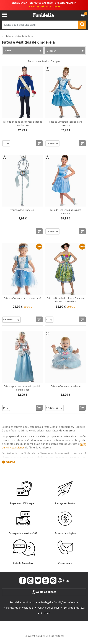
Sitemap (45, 613)
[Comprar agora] (39, 143)
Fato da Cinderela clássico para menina (66, 123)
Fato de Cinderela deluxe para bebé (22, 298)
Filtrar (8, 51)
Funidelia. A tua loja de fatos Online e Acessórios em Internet (43, 15)
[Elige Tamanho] (6, 143)
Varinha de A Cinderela (22, 210)
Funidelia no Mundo (22, 602)
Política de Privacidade (20, 608)
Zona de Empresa (74, 608)
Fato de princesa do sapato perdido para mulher (23, 388)
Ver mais (11, 462)
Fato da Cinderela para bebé (66, 386)
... (3, 36)
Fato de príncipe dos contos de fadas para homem (22, 123)
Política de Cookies (48, 608)
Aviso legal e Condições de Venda (58, 602)
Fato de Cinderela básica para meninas (66, 212)
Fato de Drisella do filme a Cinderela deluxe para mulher (66, 300)
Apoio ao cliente (44, 592)
